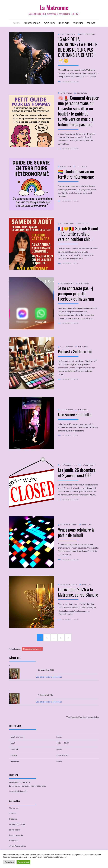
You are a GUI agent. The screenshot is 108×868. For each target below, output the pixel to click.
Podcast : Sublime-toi (75, 351)
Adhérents (78, 23)
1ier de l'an (86, 525)
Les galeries (64, 23)
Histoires (13, 819)
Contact (91, 23)
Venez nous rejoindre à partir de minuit (76, 532)
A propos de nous (32, 23)
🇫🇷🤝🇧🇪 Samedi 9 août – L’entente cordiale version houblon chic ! (78, 233)
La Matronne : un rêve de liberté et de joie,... (28, 786)
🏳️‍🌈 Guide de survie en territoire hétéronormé (76, 174)
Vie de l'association (17, 846)
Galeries (13, 813)
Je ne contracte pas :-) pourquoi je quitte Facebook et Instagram (76, 293)
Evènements (49, 23)
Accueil (16, 23)
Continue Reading (71, 81)
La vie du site (81, 166)
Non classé (82, 93)
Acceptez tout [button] (23, 862)
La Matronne (54, 8)
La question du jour (17, 824)
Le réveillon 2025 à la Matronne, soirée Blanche (78, 592)
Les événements (88, 34)
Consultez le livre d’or (18, 791)
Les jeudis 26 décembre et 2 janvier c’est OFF (77, 472)
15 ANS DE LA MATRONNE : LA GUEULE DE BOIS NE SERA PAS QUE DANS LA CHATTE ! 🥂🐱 (77, 49)
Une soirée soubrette (75, 414)
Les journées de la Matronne (49, 677)
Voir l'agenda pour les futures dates (83, 717)
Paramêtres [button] (9, 862)
